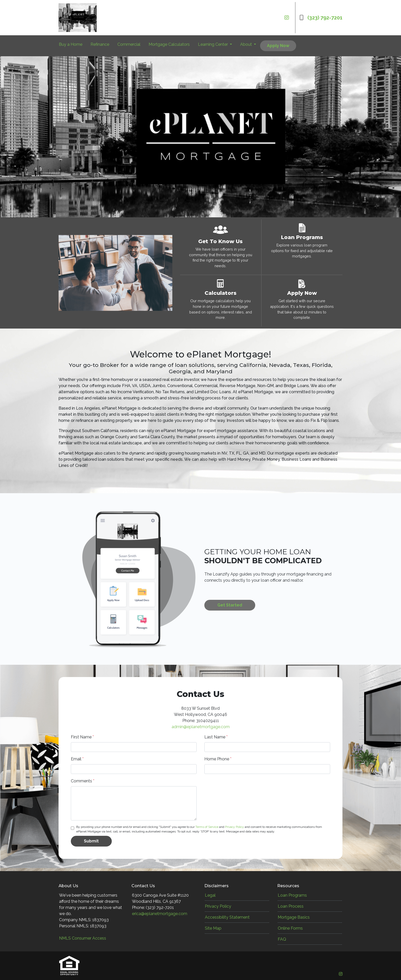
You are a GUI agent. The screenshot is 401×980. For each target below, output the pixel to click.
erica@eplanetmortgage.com (160, 914)
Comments (83, 781)
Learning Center (213, 44)
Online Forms (290, 928)
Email (77, 759)
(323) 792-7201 (321, 18)
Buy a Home (71, 44)
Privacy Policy (235, 827)
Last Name (216, 737)
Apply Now (278, 46)
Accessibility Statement (227, 917)
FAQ (282, 939)
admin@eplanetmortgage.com (201, 727)
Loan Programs (292, 895)
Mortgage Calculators (169, 44)
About (247, 44)
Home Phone (218, 759)
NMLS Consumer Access (83, 938)
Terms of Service (207, 827)
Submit (91, 841)
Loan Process (291, 906)
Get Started (230, 605)
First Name (82, 737)
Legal (210, 895)
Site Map (213, 928)
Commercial (129, 44)
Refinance (100, 44)
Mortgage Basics (294, 917)
